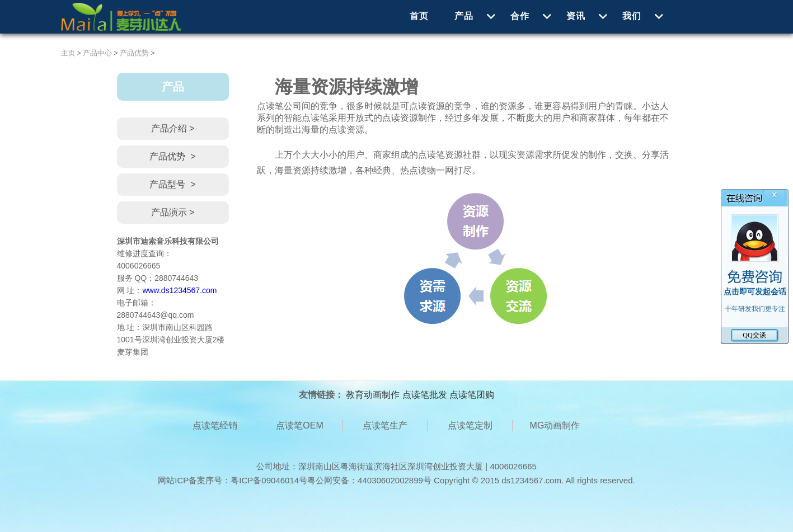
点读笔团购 (472, 395)
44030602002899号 (395, 480)
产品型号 (172, 185)
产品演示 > (173, 212)
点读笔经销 (215, 425)
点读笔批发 (425, 395)
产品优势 (134, 53)
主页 (68, 53)
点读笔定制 (470, 425)
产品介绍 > (173, 128)
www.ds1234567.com (179, 290)
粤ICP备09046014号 (269, 480)
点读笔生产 (385, 425)
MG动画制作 (555, 425)
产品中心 (97, 53)
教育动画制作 (373, 395)
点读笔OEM (299, 425)
